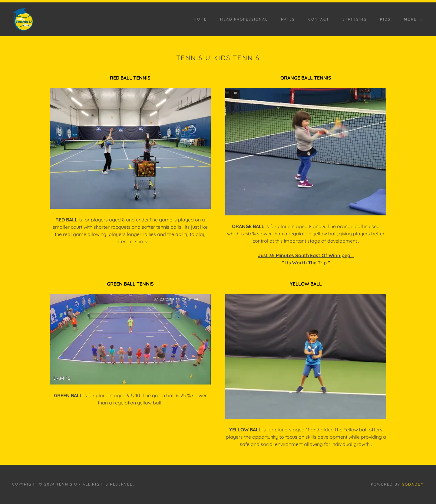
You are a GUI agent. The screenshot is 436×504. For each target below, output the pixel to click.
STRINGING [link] (355, 19)
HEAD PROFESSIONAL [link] (244, 19)
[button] (412, 19)
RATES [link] (288, 19)
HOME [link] (200, 19)
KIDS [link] (385, 19)
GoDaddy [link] (413, 484)
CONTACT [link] (319, 19)
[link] (23, 19)
